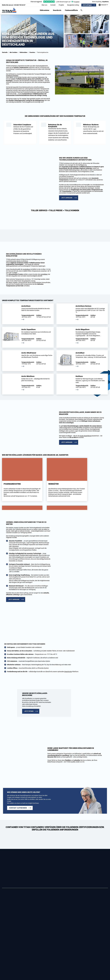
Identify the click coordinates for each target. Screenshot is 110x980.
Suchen (81, 10)
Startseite (5, 52)
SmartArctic (57, 10)
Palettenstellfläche (71, 10)
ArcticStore (27, 269)
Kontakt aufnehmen (18, 808)
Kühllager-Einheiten (12, 76)
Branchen (32, 52)
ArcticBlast (44, 274)
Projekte (61, 5)
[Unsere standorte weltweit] (103, 5)
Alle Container (14, 52)
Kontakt (53, 5)
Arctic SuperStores (86, 436)
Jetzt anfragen (87, 5)
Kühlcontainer (45, 10)
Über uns (44, 5)
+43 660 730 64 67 (14, 5)
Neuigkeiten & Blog (73, 5)
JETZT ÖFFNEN (29, 711)
